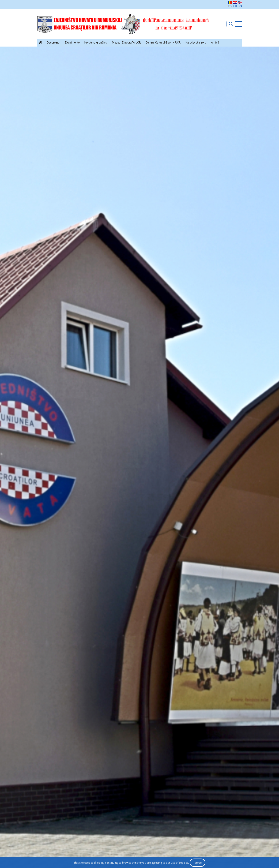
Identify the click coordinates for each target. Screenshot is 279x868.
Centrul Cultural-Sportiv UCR (163, 43)
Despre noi (53, 43)
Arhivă (215, 43)
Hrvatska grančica (96, 43)
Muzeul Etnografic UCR (126, 43)
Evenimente (72, 43)
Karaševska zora (196, 43)
